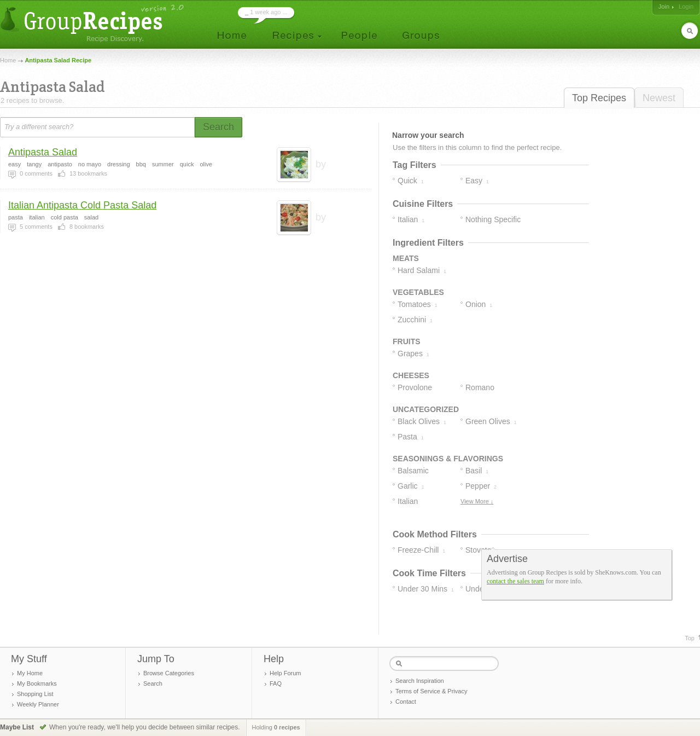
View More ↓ (477, 501)
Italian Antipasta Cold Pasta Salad (82, 205)
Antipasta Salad (43, 152)
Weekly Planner (38, 704)
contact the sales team (515, 581)
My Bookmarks (37, 683)
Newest (659, 98)
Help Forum (285, 673)
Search (153, 683)
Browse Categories (169, 673)
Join (664, 7)
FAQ (276, 683)
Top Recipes (599, 98)
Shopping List (35, 694)
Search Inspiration (420, 681)
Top (690, 638)
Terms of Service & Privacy (431, 691)
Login (686, 7)
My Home (30, 673)
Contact (406, 702)
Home (8, 60)
